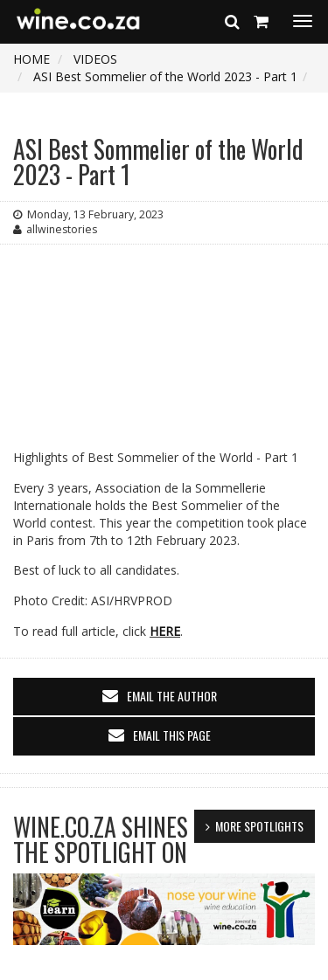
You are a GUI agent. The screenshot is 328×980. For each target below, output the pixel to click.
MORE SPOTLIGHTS (259, 826)
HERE (165, 631)
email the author (172, 696)
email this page (172, 735)
